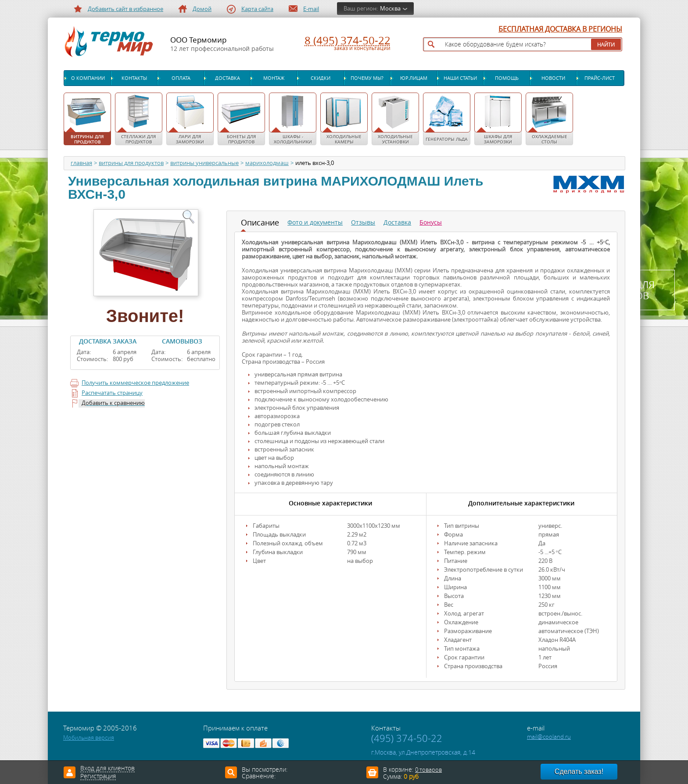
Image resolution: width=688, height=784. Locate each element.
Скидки (321, 78)
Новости (553, 78)
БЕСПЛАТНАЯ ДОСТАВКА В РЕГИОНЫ (560, 29)
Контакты (134, 78)
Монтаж (274, 78)
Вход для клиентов (107, 769)
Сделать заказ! (579, 771)
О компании (88, 78)
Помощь (507, 78)
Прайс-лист (600, 78)
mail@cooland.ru (549, 737)
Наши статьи (460, 78)
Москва (390, 9)
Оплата (181, 78)
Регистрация (98, 777)
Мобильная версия (89, 738)
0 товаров (428, 770)
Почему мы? (367, 78)
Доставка (228, 78)
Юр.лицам (414, 78)
